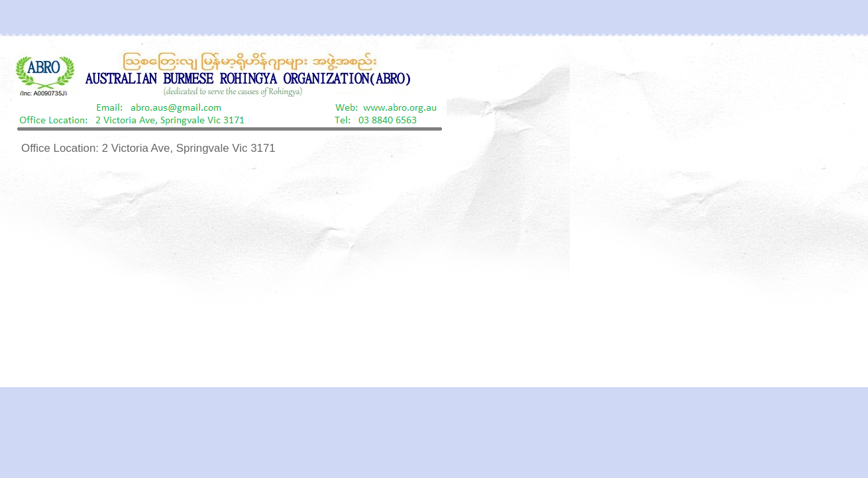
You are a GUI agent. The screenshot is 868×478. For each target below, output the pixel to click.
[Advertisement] (434, 272)
